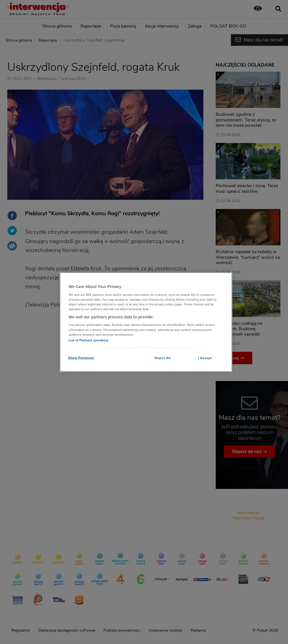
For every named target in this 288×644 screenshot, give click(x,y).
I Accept (205, 358)
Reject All (163, 358)
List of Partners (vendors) (88, 340)
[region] (146, 322)
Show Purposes (81, 357)
